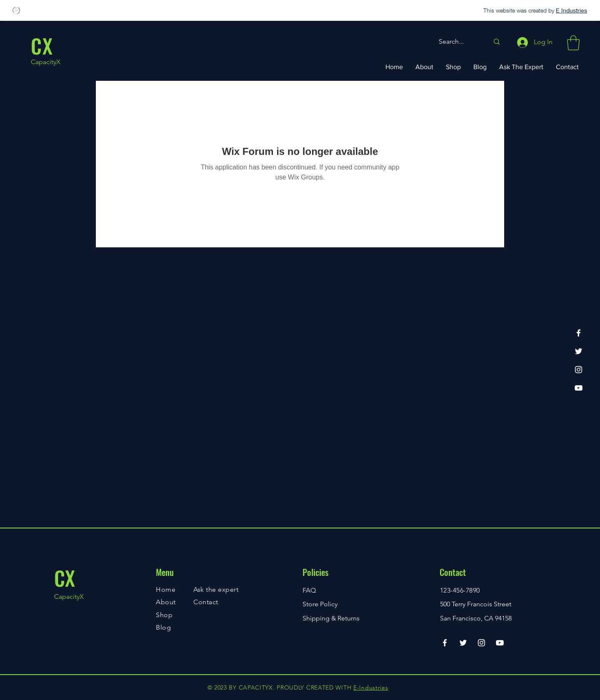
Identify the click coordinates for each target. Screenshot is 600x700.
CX (65, 578)
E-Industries (371, 688)
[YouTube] (579, 388)
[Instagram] (579, 370)
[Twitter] (579, 351)
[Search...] (457, 42)
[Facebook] (579, 333)
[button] (573, 43)
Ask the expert (216, 589)
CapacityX (46, 62)
